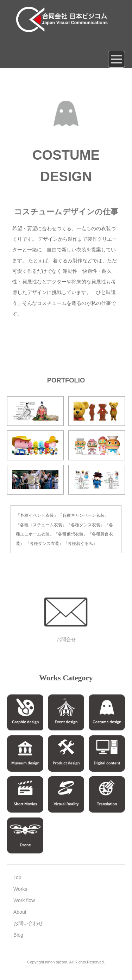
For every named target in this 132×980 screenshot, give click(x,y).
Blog (18, 935)
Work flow (24, 900)
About (20, 912)
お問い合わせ (28, 923)
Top (17, 877)
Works (20, 889)
